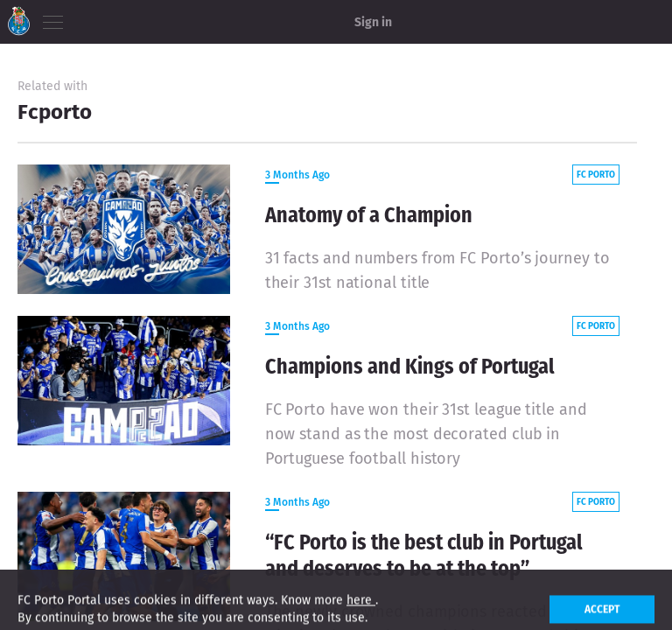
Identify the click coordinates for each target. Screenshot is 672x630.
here (361, 611)
